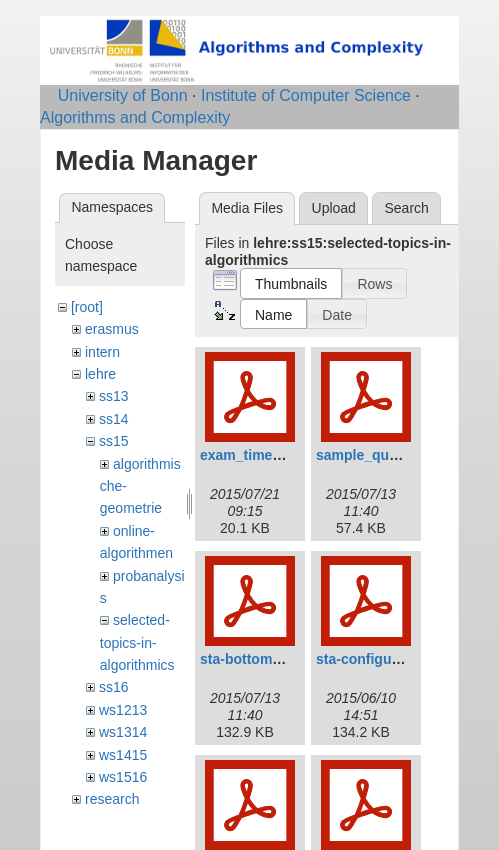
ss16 (114, 687)
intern (102, 352)
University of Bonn (123, 95)
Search (406, 208)
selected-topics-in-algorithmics (137, 642)
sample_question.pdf (386, 455)
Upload (334, 208)
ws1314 (123, 732)
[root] (87, 307)
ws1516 (123, 777)
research (112, 799)
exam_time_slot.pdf (265, 455)
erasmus (112, 329)
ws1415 (123, 755)
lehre (100, 374)
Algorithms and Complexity (135, 117)
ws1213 (123, 710)
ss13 (114, 396)
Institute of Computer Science (306, 95)
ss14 (114, 419)
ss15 (114, 441)
